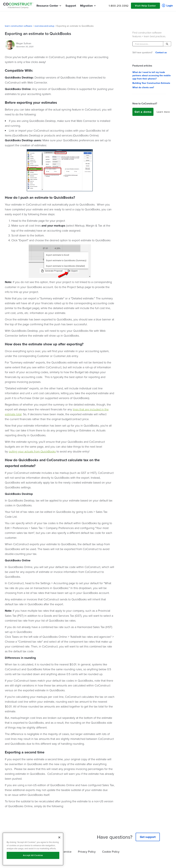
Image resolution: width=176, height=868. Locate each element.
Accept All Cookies (33, 855)
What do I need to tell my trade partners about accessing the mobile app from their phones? (152, 75)
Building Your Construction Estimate (151, 83)
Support (71, 6)
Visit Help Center (145, 6)
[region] (33, 849)
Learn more (163, 112)
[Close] (59, 837)
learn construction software (19, 26)
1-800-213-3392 (119, 6)
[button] (47, 6)
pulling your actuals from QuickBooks (32, 451)
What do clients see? (143, 87)
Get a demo (143, 112)
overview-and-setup (44, 26)
